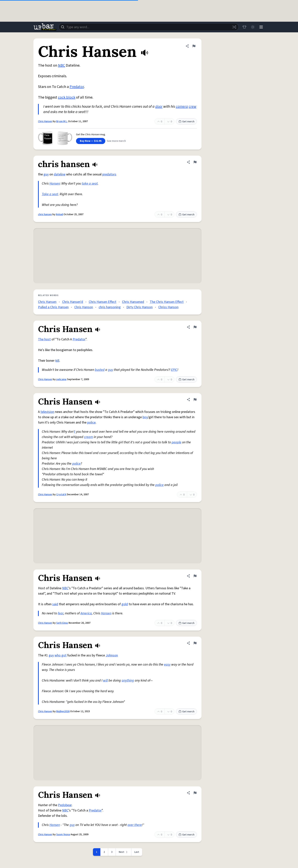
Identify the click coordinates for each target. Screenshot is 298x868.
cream (88, 437)
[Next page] (124, 852)
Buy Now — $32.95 (91, 141)
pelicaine (61, 379)
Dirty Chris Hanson (139, 307)
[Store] (244, 27)
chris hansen (45, 214)
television (47, 412)
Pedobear (65, 805)
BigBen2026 (63, 711)
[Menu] (261, 27)
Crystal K (61, 495)
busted (100, 370)
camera (182, 107)
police (91, 422)
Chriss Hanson (168, 307)
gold (125, 604)
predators (109, 174)
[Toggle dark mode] (253, 27)
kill (57, 361)
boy (145, 417)
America (86, 613)
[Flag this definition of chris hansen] (195, 162)
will (105, 680)
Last (137, 852)
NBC (61, 65)
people (176, 442)
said (55, 604)
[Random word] (234, 27)
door (159, 107)
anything (128, 680)
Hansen (55, 184)
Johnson (112, 655)
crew (193, 107)
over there (135, 825)
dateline (60, 174)
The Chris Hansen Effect (167, 302)
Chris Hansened (133, 302)
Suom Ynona (63, 835)
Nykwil (59, 214)
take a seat (90, 184)
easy (167, 665)
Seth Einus (62, 623)
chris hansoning (110, 307)
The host (44, 339)
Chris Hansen (45, 121)
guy (46, 174)
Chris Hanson (84, 307)
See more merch (116, 141)
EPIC (174, 370)
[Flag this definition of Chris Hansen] (194, 46)
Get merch (186, 122)
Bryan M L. (62, 121)
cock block (67, 97)
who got (61, 655)
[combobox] (149, 27)
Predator (77, 87)
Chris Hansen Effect (103, 302)
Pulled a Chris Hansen (53, 307)
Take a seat (50, 194)
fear (61, 613)
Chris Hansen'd (73, 302)
